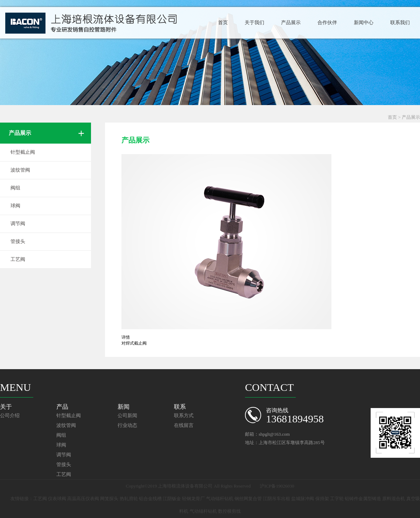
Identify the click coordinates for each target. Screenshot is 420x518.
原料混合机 (394, 499)
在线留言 (184, 425)
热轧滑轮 (129, 499)
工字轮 (337, 499)
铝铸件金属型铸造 (363, 499)
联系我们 (400, 23)
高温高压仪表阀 (83, 499)
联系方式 (184, 416)
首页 (223, 23)
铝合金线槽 (150, 499)
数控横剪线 (229, 511)
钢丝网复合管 (248, 499)
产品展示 (291, 23)
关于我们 (254, 23)
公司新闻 (127, 416)
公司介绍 (10, 416)
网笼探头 (109, 499)
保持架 (322, 499)
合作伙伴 (327, 23)
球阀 (15, 206)
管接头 (18, 241)
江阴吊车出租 (276, 499)
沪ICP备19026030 (277, 486)
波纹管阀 (20, 170)
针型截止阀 (23, 152)
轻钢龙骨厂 (193, 499)
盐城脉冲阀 (303, 499)
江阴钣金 (172, 499)
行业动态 (127, 425)
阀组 (15, 188)
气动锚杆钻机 (220, 499)
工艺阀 (18, 259)
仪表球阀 (57, 499)
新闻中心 (364, 23)
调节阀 (18, 224)
